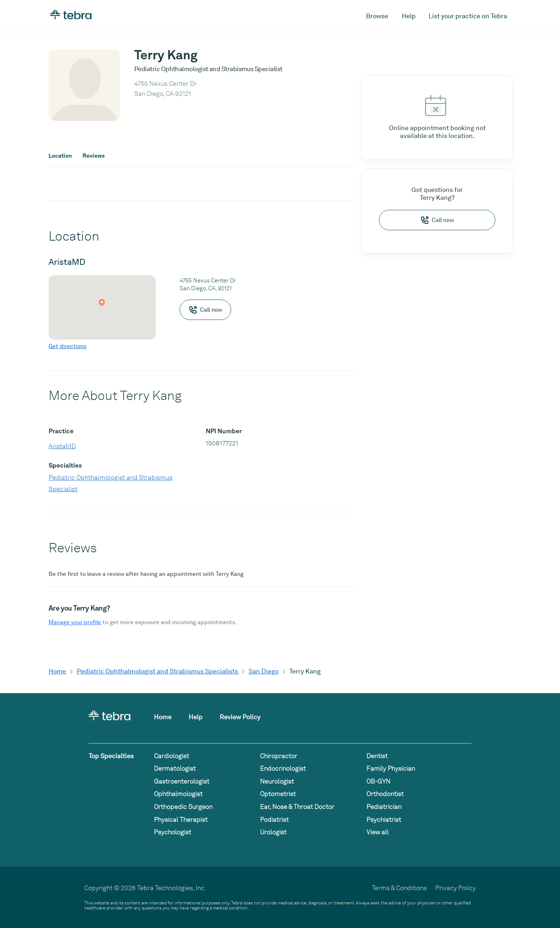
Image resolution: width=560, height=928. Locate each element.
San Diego (264, 671)
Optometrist (278, 794)
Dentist (377, 756)
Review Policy (240, 717)
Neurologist (277, 781)
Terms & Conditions (399, 888)
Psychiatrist (384, 820)
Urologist (273, 832)
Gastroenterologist (182, 781)
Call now (437, 220)
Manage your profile (75, 622)
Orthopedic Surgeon (183, 807)
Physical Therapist (181, 820)
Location (60, 156)
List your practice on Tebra (468, 16)
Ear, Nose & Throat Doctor (297, 807)
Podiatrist (274, 820)
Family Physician (391, 768)
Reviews (94, 156)
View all (377, 832)
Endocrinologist (283, 768)
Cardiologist (171, 756)
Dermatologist (175, 768)
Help (409, 16)
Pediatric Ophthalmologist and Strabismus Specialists (158, 671)
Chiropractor (279, 756)
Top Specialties (111, 756)
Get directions (67, 346)
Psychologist (172, 832)
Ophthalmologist (178, 794)
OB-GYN (378, 781)
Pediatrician (384, 807)
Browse (377, 16)
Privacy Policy (456, 888)
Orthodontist (385, 794)
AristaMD (62, 446)
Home (57, 671)
